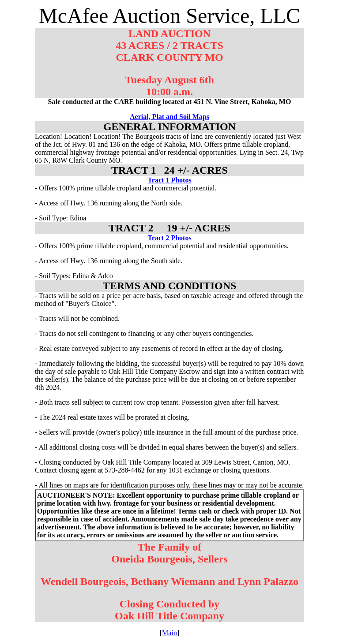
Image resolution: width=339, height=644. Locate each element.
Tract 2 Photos (169, 238)
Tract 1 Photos (169, 180)
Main (169, 633)
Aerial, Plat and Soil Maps (169, 117)
